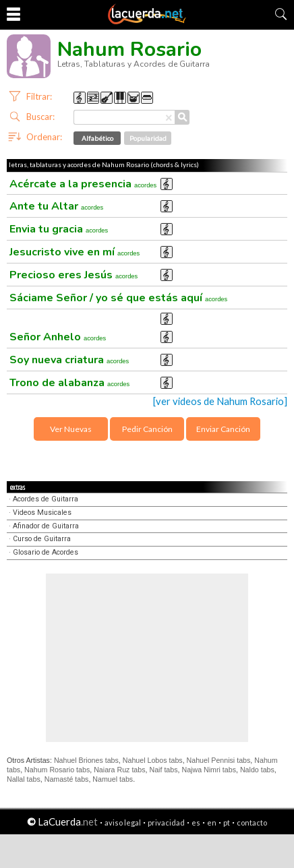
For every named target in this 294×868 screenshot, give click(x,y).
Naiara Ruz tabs (119, 770)
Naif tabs (163, 770)
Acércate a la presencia (83, 184)
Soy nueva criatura (69, 360)
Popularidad (148, 138)
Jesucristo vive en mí (75, 252)
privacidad (166, 823)
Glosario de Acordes (46, 552)
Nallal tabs (24, 779)
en (212, 823)
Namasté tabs (67, 779)
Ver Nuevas (71, 429)
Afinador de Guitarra (46, 526)
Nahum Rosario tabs (57, 770)
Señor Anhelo (58, 337)
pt (227, 823)
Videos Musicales (42, 513)
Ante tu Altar (56, 206)
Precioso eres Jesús (73, 275)
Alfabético (97, 138)
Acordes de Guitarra (46, 499)
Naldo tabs (257, 770)
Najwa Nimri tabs (209, 770)
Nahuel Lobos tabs (153, 760)
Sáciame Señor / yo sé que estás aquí (118, 298)
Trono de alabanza (69, 383)
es (196, 823)
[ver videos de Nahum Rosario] (220, 401)
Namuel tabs (113, 779)
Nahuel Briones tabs (86, 760)
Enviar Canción (223, 429)
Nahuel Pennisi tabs (219, 760)
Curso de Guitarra (42, 539)
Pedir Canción (147, 429)
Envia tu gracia (59, 229)
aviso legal (123, 823)
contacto (252, 823)
